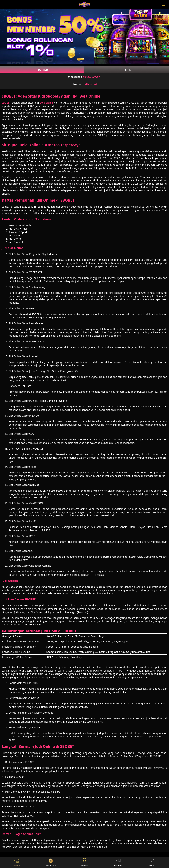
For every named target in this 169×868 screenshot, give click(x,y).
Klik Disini (91, 84)
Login (127, 70)
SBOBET (6, 103)
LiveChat (152, 863)
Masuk (84, 863)
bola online (46, 103)
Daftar (42, 70)
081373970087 (92, 77)
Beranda (17, 863)
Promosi (118, 863)
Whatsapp (51, 863)
